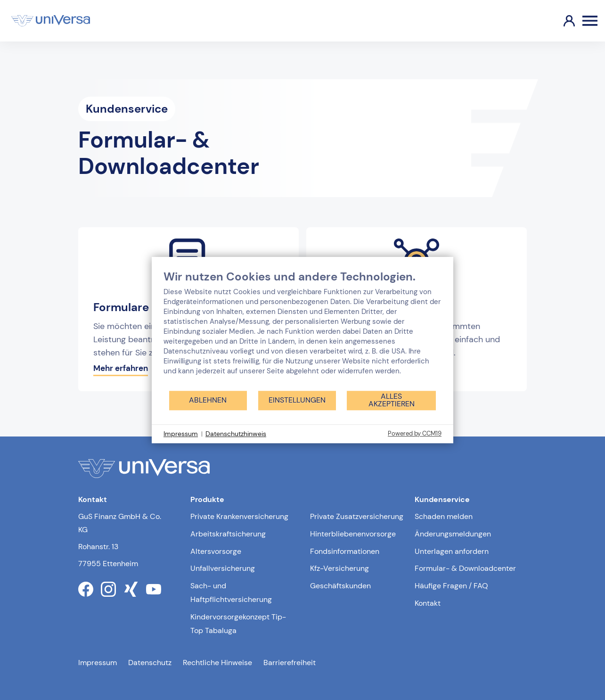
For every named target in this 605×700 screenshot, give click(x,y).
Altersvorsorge (216, 551)
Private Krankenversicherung (239, 516)
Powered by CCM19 (415, 433)
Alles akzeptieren (392, 400)
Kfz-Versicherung (339, 568)
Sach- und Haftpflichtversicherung (231, 593)
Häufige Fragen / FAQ (451, 586)
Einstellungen (297, 400)
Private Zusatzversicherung (357, 516)
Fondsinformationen (345, 551)
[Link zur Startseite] (51, 21)
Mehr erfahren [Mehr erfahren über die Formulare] (121, 368)
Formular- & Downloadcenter (465, 568)
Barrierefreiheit (290, 663)
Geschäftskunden (340, 586)
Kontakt (428, 603)
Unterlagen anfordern (452, 551)
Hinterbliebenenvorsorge (353, 534)
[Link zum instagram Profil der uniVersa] (108, 589)
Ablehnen (208, 400)
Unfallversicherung (223, 568)
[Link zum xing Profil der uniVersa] (131, 589)
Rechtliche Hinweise (217, 663)
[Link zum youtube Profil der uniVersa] (154, 589)
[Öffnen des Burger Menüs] (590, 21)
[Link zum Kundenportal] (562, 21)
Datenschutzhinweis (236, 434)
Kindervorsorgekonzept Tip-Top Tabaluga (238, 624)
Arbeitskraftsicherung (228, 534)
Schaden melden (444, 516)
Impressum (98, 663)
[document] (302, 330)
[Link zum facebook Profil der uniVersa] (86, 589)
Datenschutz (150, 663)
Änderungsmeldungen (453, 534)
